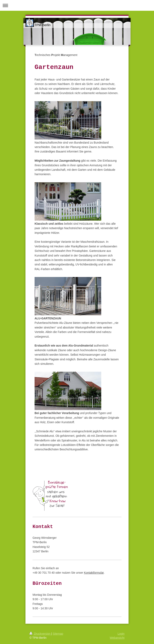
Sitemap (58, 634)
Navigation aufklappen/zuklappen (77, 5)
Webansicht (117, 638)
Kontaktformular (94, 573)
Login (121, 634)
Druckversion (40, 634)
